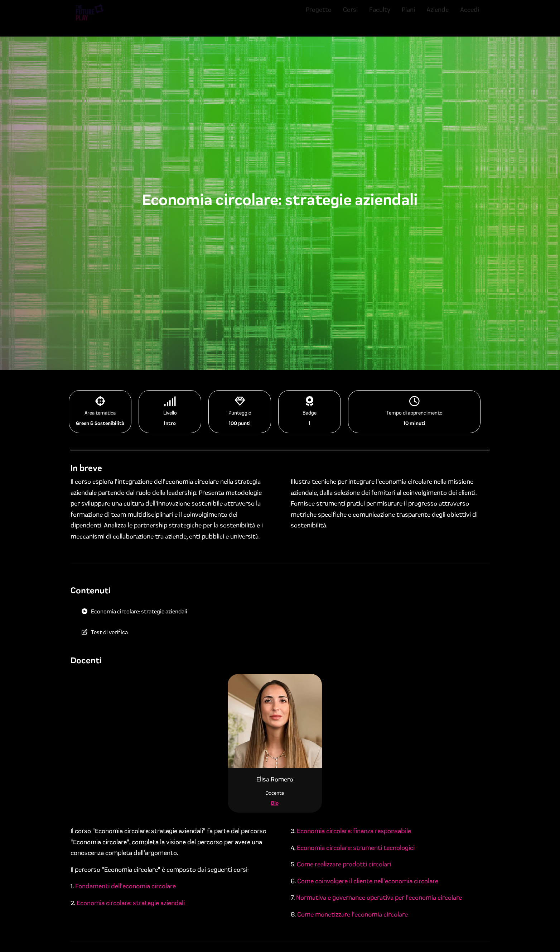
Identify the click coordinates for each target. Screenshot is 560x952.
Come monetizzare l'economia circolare (353, 914)
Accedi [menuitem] (470, 15)
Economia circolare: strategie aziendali (131, 903)
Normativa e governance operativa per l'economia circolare (379, 898)
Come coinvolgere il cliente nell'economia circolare (368, 881)
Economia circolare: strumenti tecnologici (356, 848)
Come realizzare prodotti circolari (344, 864)
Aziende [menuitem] (438, 15)
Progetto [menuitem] (319, 15)
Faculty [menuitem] (380, 15)
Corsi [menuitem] (350, 15)
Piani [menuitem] (408, 15)
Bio (275, 803)
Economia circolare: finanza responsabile (354, 831)
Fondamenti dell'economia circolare (125, 886)
